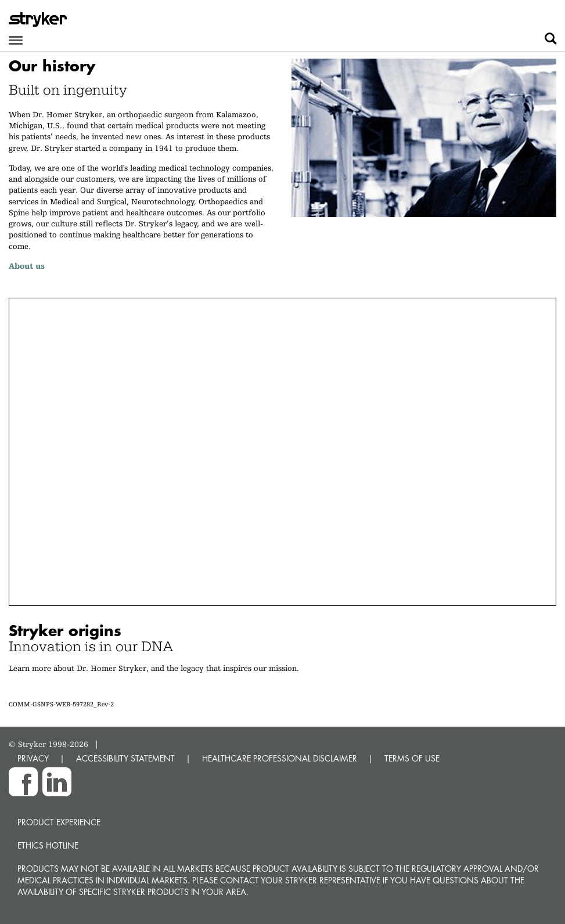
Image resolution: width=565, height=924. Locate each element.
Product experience (59, 822)
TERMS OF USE (412, 758)
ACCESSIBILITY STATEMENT (125, 758)
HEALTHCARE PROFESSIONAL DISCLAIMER (280, 758)
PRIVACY (33, 758)
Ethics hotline (48, 845)
